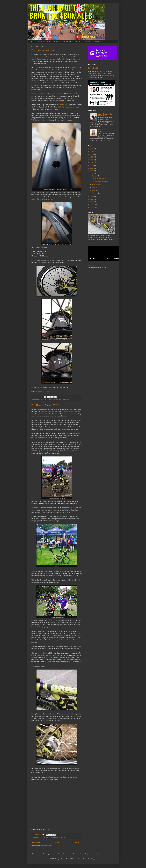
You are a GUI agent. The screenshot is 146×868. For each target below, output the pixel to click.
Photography (88, 41)
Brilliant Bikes (64, 105)
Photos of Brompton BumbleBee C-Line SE (67, 41)
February (95, 193)
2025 (92, 152)
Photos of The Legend (43, 41)
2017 (92, 174)
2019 (92, 168)
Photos (50, 400)
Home (32, 41)
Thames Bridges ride (49, 412)
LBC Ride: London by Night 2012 (105, 115)
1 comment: (37, 835)
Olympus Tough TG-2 (41, 400)
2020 (92, 165)
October (95, 176)
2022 (92, 160)
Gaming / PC (99, 41)
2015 (92, 199)
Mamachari (54, 68)
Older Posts (78, 842)
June (94, 190)
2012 (92, 207)
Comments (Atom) (46, 846)
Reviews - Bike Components (61, 400)
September (96, 185)
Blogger (93, 859)
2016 (92, 196)
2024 (92, 154)
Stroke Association (67, 412)
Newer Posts (36, 842)
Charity (37, 837)
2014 (92, 202)
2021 (92, 163)
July (94, 187)
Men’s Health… (94, 68)
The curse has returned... (44, 50)
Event (42, 837)
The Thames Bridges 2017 (45, 405)
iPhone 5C (47, 837)
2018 (92, 171)
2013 (92, 205)
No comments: (38, 397)
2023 (92, 157)
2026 (92, 149)
